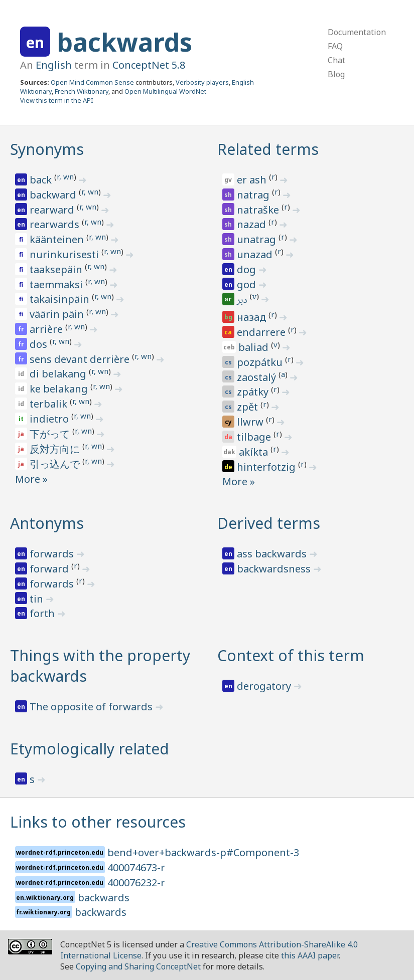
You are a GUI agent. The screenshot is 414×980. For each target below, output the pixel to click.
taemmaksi (57, 284)
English (54, 65)
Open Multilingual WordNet (165, 91)
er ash (253, 180)
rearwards (56, 224)
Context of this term (291, 655)
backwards (124, 42)
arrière (47, 329)
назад (253, 317)
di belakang (59, 374)
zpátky (254, 392)
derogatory (265, 686)
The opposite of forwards (92, 707)
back (42, 180)
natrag (254, 195)
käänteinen (58, 239)
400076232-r (136, 883)
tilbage (255, 437)
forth (43, 613)
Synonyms (47, 149)
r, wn (65, 176)
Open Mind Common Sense (92, 82)
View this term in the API (57, 100)
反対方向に (56, 449)
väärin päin (58, 314)
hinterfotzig (267, 467)
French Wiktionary (82, 91)
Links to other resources (98, 822)
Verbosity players (202, 82)
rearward (53, 210)
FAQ (335, 46)
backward (54, 195)
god (248, 284)
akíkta (255, 452)
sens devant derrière (81, 359)
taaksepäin (57, 269)
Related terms (268, 149)
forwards (53, 554)
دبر (243, 301)
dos (40, 344)
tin (38, 599)
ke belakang (60, 389)
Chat (336, 60)
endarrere (262, 332)
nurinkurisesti (65, 254)
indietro (50, 419)
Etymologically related (90, 749)
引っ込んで (56, 464)
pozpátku (261, 362)
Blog (336, 74)
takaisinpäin (61, 299)
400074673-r (136, 867)
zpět (249, 407)
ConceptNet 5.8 (149, 65)
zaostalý (258, 377)
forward (50, 569)
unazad (256, 254)
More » (31, 479)
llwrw (251, 422)
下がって (51, 434)
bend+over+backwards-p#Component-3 (203, 852)
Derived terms (269, 523)
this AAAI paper (310, 955)
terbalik (50, 404)
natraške (259, 210)
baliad (255, 347)
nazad (253, 224)
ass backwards (273, 554)
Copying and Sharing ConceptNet (138, 966)
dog (248, 269)
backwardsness (275, 569)
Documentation (357, 32)
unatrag (258, 239)
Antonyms (47, 523)
